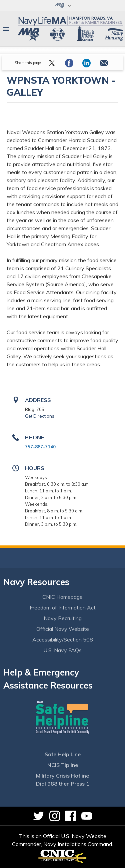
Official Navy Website (63, 629)
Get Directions (40, 416)
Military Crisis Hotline (62, 776)
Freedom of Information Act (63, 607)
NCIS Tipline (63, 765)
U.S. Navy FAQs (62, 650)
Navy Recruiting (63, 618)
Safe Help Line (63, 754)
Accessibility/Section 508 (63, 639)
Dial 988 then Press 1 (63, 784)
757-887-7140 (40, 447)
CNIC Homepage (62, 597)
